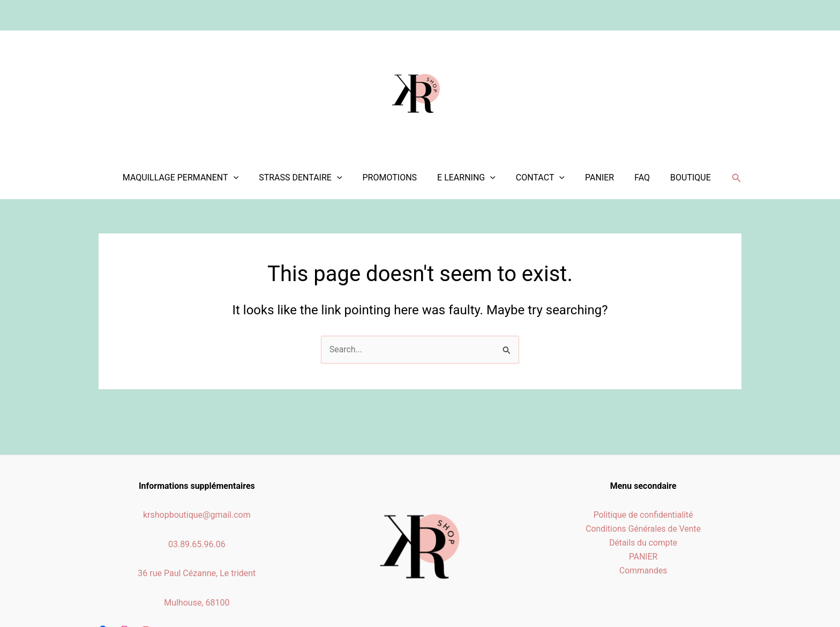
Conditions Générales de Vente (643, 529)
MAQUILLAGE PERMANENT (195, 178)
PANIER (598, 177)
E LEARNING (471, 178)
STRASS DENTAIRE (312, 178)
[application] (248, 178)
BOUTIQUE (682, 177)
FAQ (637, 177)
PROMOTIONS (398, 177)
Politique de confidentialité (643, 515)
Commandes (643, 572)
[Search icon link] (727, 178)
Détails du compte (643, 543)
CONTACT (542, 178)
